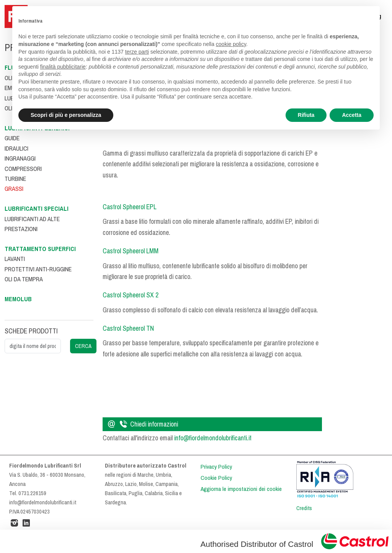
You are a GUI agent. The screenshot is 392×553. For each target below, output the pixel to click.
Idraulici (16, 149)
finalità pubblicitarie (63, 67)
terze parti (137, 52)
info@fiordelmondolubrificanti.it (213, 438)
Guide (12, 138)
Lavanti (15, 259)
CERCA (83, 346)
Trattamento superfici (40, 249)
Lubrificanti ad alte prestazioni (32, 224)
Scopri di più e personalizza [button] (66, 115)
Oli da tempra (24, 279)
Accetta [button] (352, 115)
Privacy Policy (216, 467)
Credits (304, 508)
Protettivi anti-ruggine (38, 269)
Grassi (14, 189)
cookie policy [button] (231, 44)
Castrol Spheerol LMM (131, 251)
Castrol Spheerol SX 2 (131, 295)
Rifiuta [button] (306, 115)
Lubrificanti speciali (37, 209)
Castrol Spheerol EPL (130, 207)
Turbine (15, 179)
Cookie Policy (216, 478)
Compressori (23, 169)
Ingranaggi (20, 158)
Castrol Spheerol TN (128, 328)
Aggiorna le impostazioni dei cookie (241, 489)
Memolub (18, 299)
